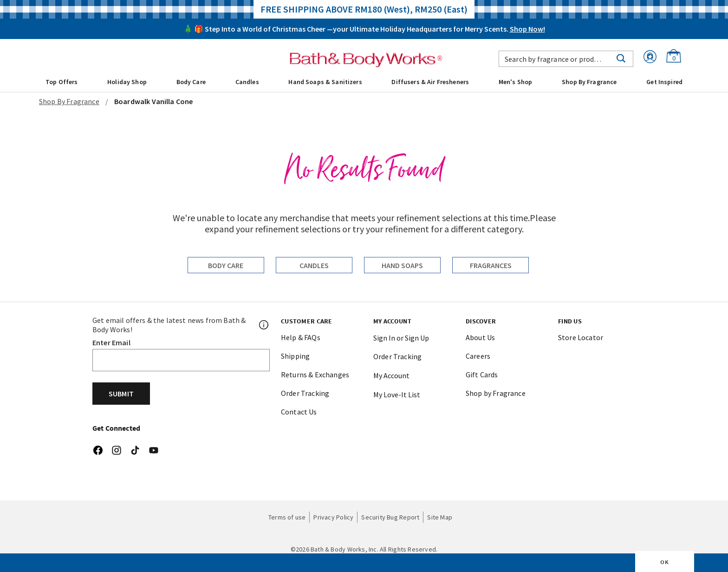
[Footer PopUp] (264, 325)
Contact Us (299, 412)
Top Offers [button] (62, 82)
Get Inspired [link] (664, 82)
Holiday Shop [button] (127, 82)
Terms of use (287, 517)
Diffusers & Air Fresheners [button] (430, 82)
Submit (121, 394)
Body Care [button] (191, 82)
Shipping (295, 356)
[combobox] (566, 59)
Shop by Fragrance (496, 393)
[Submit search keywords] (621, 58)
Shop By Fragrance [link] (589, 82)
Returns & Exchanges (315, 375)
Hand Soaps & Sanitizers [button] (325, 82)
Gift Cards (482, 375)
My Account (391, 375)
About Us (480, 337)
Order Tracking (305, 393)
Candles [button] (247, 82)
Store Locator (581, 337)
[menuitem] (62, 81)
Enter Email (111, 342)
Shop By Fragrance (69, 101)
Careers (478, 356)
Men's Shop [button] (515, 82)
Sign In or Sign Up (401, 338)
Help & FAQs (301, 337)
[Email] (181, 360)
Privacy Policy (333, 517)
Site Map (440, 517)
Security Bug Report (390, 517)
